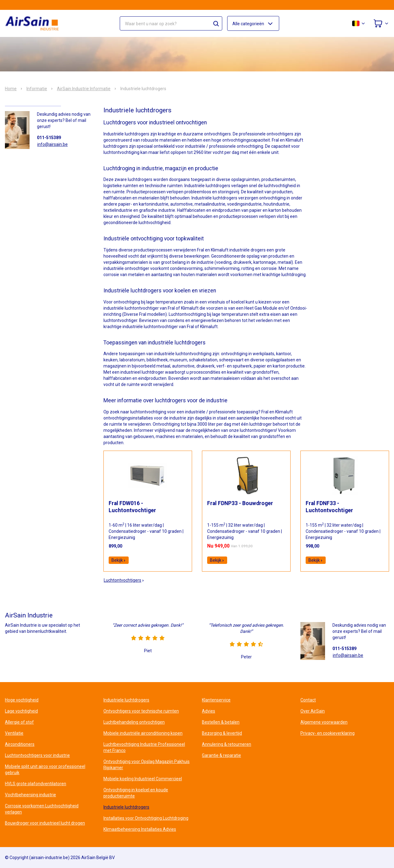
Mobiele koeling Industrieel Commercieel (143, 779)
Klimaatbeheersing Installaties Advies (140, 829)
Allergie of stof (19, 722)
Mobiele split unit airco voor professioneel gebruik (45, 770)
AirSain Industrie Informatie (84, 89)
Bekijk (119, 560)
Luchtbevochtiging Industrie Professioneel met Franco (144, 747)
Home (11, 89)
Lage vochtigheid (21, 711)
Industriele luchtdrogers (126, 700)
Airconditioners (20, 744)
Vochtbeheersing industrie (30, 795)
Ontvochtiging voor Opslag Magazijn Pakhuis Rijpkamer (147, 765)
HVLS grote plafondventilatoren (36, 784)
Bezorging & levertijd (222, 733)
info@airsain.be (52, 144)
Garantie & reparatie (221, 755)
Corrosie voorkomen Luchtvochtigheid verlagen (42, 809)
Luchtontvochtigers (124, 580)
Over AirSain (313, 711)
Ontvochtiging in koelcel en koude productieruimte (136, 793)
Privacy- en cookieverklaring (328, 733)
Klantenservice (216, 700)
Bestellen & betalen (221, 722)
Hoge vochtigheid (22, 700)
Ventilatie (14, 733)
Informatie (37, 89)
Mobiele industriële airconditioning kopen (143, 733)
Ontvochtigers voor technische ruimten (141, 711)
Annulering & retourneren (227, 744)
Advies (209, 711)
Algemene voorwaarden (324, 722)
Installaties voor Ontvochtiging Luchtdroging (146, 818)
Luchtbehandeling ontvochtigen (134, 722)
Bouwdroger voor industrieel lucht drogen (45, 823)
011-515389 (49, 138)
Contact (308, 700)
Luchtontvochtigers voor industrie (37, 755)
